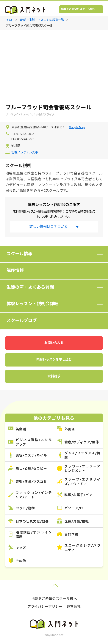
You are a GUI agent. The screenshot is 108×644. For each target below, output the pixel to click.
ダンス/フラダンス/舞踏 (82, 456)
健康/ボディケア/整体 (82, 442)
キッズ (21, 548)
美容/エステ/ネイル (31, 456)
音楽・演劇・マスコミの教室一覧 (42, 20)
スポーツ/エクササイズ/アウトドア (82, 482)
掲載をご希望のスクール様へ (78, 9)
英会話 (21, 429)
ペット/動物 (25, 508)
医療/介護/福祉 (77, 522)
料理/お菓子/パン (78, 495)
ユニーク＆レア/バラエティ (82, 548)
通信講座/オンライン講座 (34, 535)
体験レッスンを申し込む (54, 360)
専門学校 (71, 535)
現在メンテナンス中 (25, 153)
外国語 (70, 429)
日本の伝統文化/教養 (32, 522)
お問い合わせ (54, 343)
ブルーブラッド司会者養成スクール (29, 26)
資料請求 (54, 376)
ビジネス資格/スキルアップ (34, 442)
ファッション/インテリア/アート (34, 495)
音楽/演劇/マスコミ (31, 482)
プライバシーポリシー (45, 607)
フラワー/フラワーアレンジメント (82, 469)
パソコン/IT (74, 508)
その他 (21, 561)
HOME (9, 20)
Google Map (77, 127)
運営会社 (74, 607)
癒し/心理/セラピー (31, 469)
